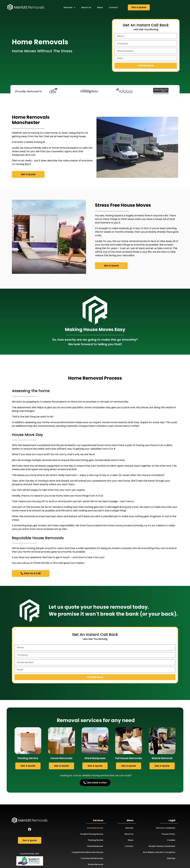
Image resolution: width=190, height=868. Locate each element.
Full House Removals (129, 758)
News (100, 7)
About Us (86, 7)
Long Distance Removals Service (88, 852)
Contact (113, 7)
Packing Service (28, 758)
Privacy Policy (168, 834)
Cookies (171, 840)
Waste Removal (162, 758)
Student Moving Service (92, 834)
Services (69, 7)
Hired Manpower (95, 758)
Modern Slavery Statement (162, 846)
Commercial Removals (92, 858)
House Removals (62, 758)
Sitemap (171, 858)
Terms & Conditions (165, 828)
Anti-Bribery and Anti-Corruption (159, 852)
